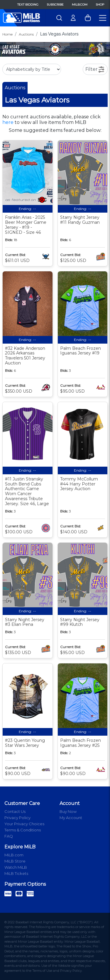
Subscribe (55, 5)
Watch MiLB (16, 867)
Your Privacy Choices (24, 824)
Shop (100, 5)
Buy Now (68, 811)
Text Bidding (28, 5)
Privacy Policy (17, 818)
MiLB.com (80, 5)
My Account (71, 818)
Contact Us (15, 811)
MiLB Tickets (16, 873)
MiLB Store (15, 861)
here (8, 122)
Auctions (26, 34)
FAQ (9, 836)
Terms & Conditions (23, 830)
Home (7, 34)
